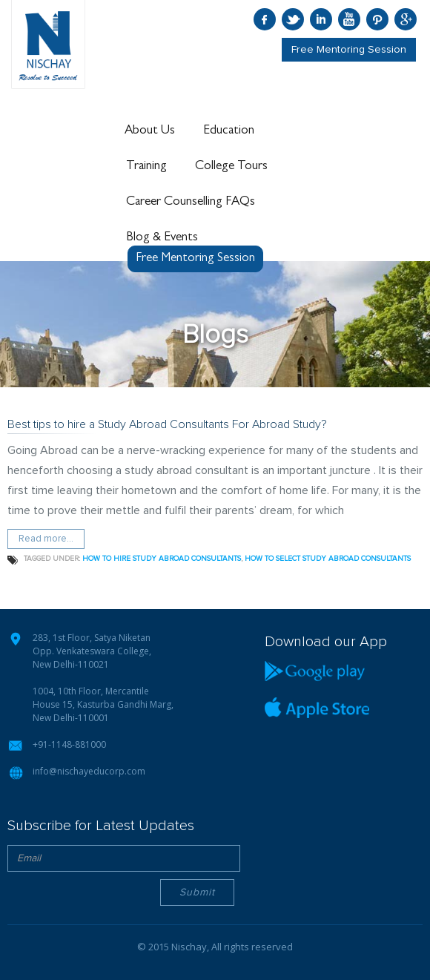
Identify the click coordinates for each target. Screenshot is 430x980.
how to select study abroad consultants (328, 559)
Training (146, 166)
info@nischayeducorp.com (89, 771)
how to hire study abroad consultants (162, 559)
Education (229, 131)
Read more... (46, 539)
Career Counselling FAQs (191, 202)
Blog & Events (162, 237)
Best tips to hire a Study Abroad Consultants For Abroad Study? (167, 424)
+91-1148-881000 (69, 744)
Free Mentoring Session (349, 50)
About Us (150, 131)
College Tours (231, 166)
